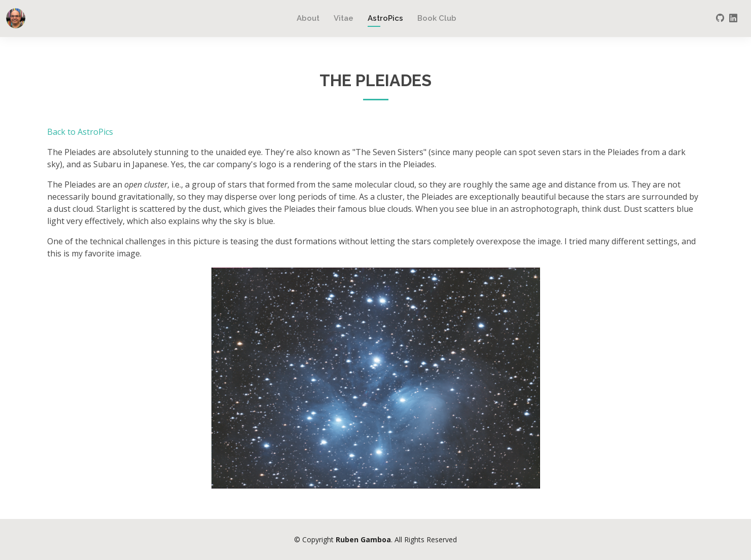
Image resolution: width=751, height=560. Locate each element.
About (308, 18)
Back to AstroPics (80, 132)
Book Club (437, 18)
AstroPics (385, 18)
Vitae (344, 18)
